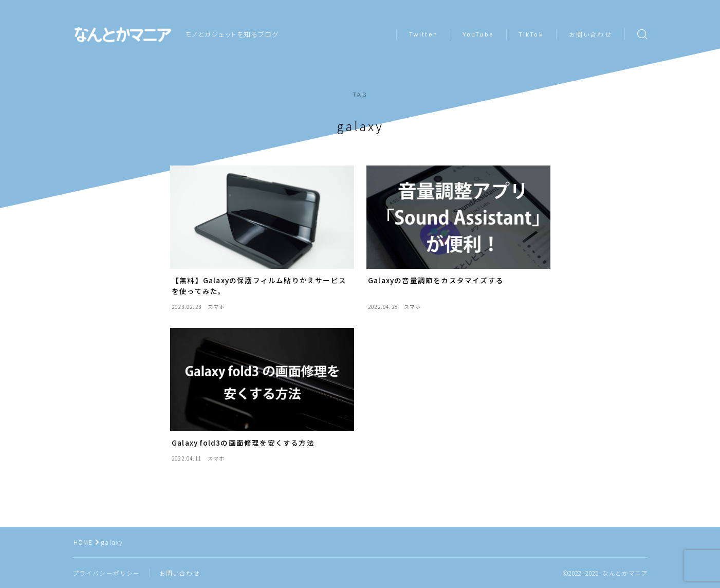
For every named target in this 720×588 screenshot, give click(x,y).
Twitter (423, 34)
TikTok (531, 34)
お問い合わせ (590, 35)
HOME (84, 542)
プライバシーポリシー (106, 573)
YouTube (478, 34)
